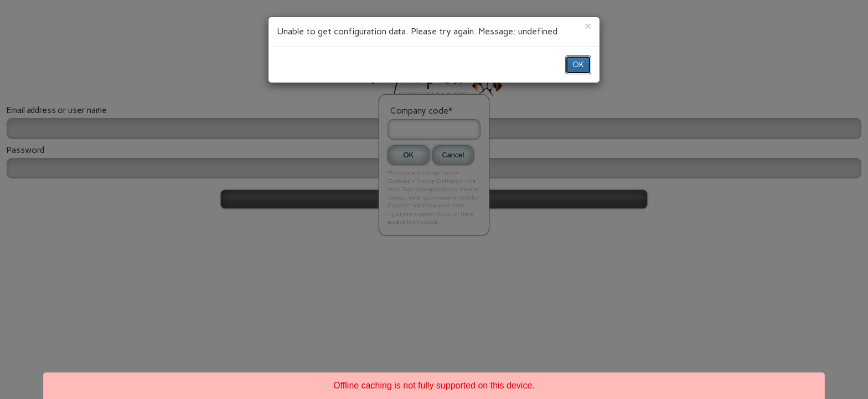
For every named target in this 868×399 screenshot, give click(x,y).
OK (578, 65)
